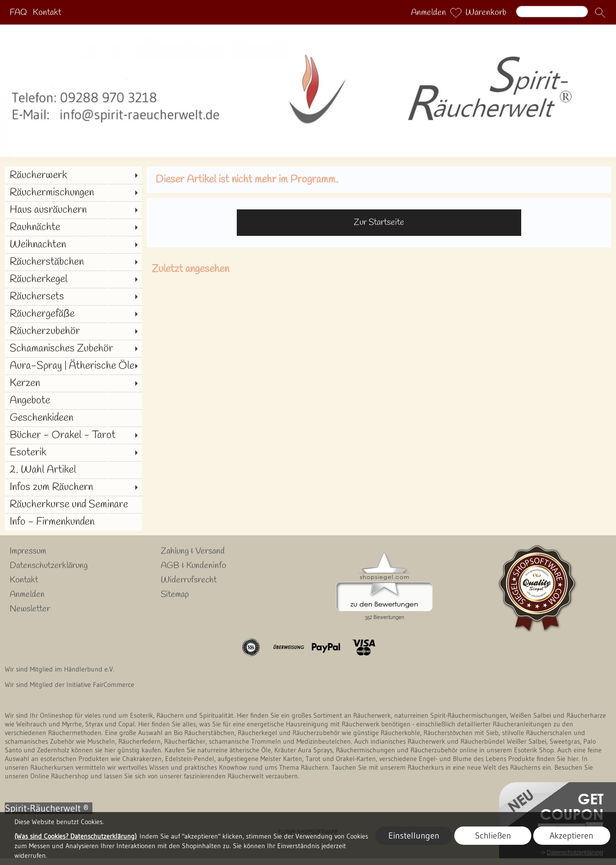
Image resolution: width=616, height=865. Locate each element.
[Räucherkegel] (73, 279)
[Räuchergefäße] (73, 314)
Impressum (28, 551)
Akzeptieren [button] (571, 836)
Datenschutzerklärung (49, 566)
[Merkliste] (456, 13)
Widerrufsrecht (189, 580)
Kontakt (47, 13)
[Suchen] (552, 12)
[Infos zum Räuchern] (73, 487)
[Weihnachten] (73, 245)
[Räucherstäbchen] (73, 262)
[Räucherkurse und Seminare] (73, 504)
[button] (600, 13)
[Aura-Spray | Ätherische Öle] (73, 366)
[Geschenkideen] (73, 418)
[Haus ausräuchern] (73, 210)
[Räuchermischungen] (73, 193)
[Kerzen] (73, 383)
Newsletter (30, 609)
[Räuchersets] (73, 297)
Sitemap (175, 594)
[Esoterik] (73, 452)
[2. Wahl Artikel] (73, 470)
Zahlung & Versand (193, 551)
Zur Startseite (379, 222)
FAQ (18, 13)
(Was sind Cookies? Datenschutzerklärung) (76, 836)
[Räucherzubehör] (73, 331)
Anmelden (429, 13)
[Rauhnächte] (73, 227)
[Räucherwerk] (73, 175)
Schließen (493, 836)
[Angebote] (73, 400)
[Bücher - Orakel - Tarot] (73, 435)
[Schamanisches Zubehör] (73, 349)
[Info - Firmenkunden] (73, 522)
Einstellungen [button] (414, 836)
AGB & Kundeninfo (193, 566)
